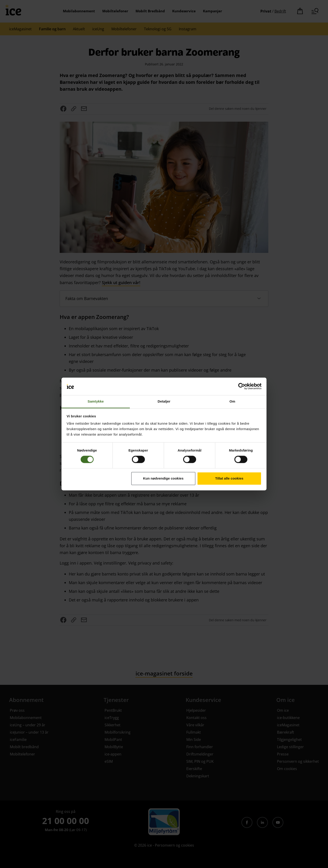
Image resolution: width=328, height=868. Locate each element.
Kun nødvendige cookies (163, 478)
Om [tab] (232, 401)
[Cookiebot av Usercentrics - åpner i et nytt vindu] (242, 386)
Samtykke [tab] (96, 401)
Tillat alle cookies (229, 478)
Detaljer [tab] (164, 401)
